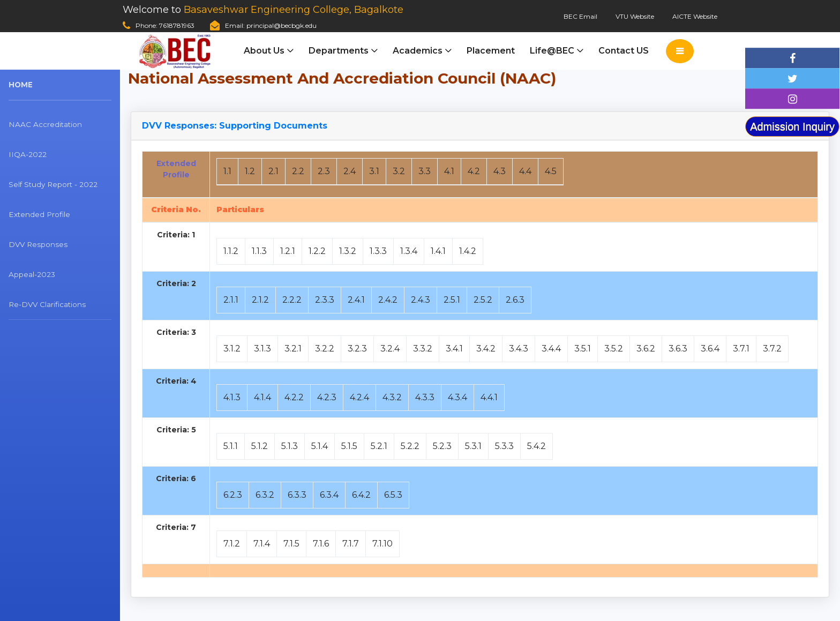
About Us (264, 51)
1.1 (227, 171)
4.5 (551, 171)
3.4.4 (551, 349)
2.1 (273, 171)
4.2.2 (294, 397)
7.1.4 (262, 544)
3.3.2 (423, 349)
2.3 (324, 171)
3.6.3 (678, 349)
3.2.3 (357, 349)
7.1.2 (232, 544)
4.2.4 (359, 397)
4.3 (500, 171)
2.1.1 (231, 300)
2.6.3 (515, 300)
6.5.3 (393, 495)
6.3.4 (329, 495)
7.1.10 (382, 544)
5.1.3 (290, 446)
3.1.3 (262, 349)
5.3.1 (473, 446)
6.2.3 (233, 495)
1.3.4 (409, 251)
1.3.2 (348, 251)
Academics (418, 51)
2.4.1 (356, 300)
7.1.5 (291, 544)
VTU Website (635, 16)
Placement (491, 51)
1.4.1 (438, 251)
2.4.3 (421, 300)
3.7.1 (741, 349)
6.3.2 (265, 495)
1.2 (250, 171)
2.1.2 (260, 300)
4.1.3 (232, 397)
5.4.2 (537, 446)
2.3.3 (325, 300)
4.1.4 (262, 397)
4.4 (525, 171)
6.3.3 (297, 495)
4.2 (474, 171)
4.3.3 (425, 397)
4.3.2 (392, 397)
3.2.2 (325, 349)
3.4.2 (486, 349)
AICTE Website (695, 16)
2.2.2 (292, 300)
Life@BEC (552, 51)
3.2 (399, 171)
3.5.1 (583, 349)
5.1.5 (349, 446)
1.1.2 (231, 251)
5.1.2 (260, 446)
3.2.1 (293, 349)
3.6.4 (710, 349)
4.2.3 (327, 397)
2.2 (298, 171)
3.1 (374, 171)
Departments (339, 51)
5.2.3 (442, 446)
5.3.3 (504, 446)
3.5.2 (614, 349)
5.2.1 (379, 446)
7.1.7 (351, 544)
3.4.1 (454, 349)
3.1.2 (232, 349)
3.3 (425, 171)
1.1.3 (259, 251)
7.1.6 (321, 544)
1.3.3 (378, 251)
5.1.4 (320, 446)
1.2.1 (288, 251)
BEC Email (580, 16)
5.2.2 (410, 446)
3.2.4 (390, 349)
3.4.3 (519, 349)
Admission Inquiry (792, 126)
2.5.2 (483, 300)
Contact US (624, 51)
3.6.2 (646, 349)
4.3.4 (457, 397)
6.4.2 (361, 495)
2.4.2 (388, 300)
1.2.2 (317, 251)
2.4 (350, 171)
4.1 (449, 171)
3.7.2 (772, 349)
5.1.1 (231, 446)
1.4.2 (468, 251)
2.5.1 (452, 300)
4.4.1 (489, 397)
